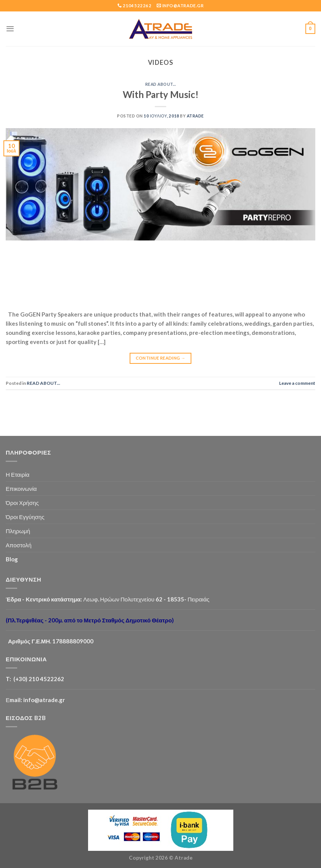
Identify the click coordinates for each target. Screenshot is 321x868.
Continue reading (160, 358)
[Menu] (10, 29)
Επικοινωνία (21, 489)
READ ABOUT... (161, 84)
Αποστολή (19, 545)
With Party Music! (161, 94)
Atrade (195, 116)
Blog (12, 559)
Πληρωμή (18, 531)
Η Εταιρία (18, 474)
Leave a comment (297, 383)
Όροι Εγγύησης (25, 517)
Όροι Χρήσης (22, 503)
